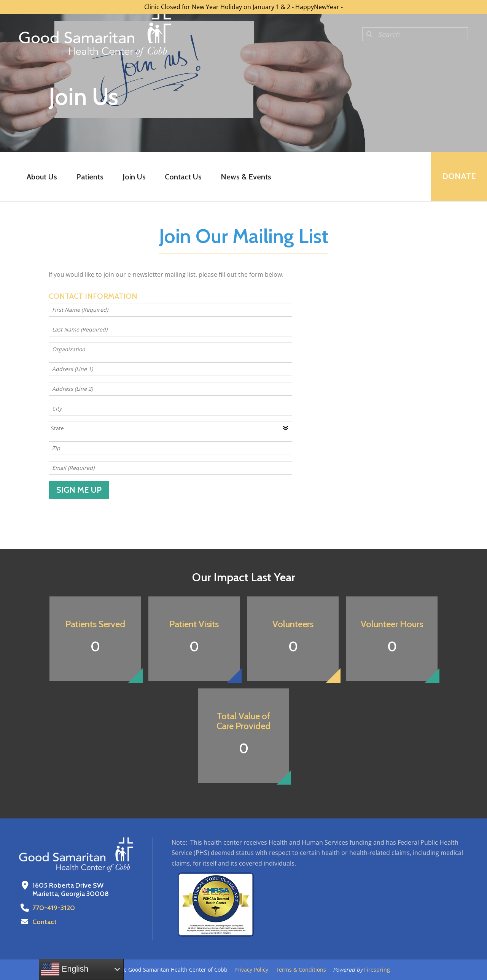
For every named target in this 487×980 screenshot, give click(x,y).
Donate (459, 177)
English (65, 969)
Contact (45, 922)
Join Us (134, 177)
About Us (42, 177)
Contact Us (183, 177)
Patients (90, 177)
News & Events (246, 177)
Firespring (377, 970)
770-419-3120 (54, 908)
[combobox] (415, 34)
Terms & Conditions (301, 970)
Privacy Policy (251, 970)
